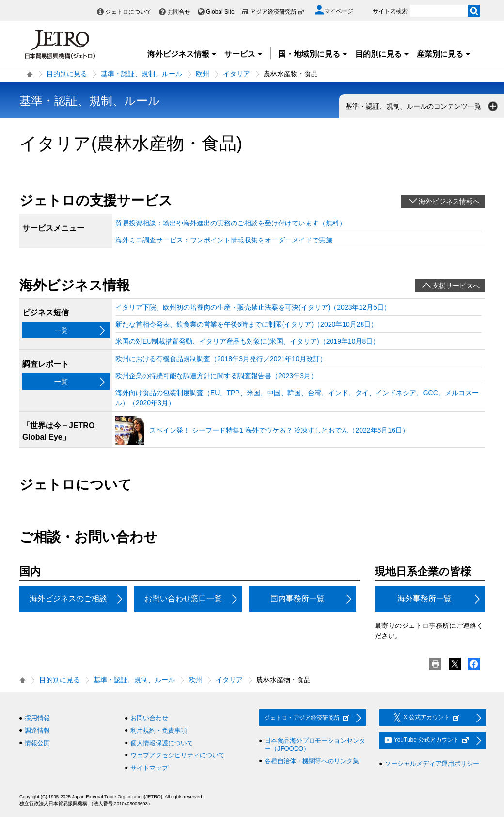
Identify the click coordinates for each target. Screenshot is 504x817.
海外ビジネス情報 (182, 54)
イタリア (236, 74)
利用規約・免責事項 (159, 730)
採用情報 (37, 718)
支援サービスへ (456, 286)
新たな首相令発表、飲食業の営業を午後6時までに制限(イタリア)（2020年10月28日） (246, 324)
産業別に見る (444, 54)
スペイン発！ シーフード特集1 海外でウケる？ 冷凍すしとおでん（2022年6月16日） (279, 430)
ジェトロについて (128, 12)
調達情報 (37, 730)
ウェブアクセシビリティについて (178, 755)
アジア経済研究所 (277, 12)
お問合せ (179, 12)
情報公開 (37, 743)
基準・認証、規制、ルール (142, 74)
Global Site (220, 12)
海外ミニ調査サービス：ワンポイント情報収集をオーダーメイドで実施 (224, 240)
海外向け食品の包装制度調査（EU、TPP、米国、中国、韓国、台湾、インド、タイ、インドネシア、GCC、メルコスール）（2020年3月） (297, 398)
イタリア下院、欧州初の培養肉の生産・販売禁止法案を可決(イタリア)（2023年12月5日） (253, 307)
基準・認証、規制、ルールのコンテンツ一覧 (423, 106)
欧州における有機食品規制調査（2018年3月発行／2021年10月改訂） (221, 359)
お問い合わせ (149, 718)
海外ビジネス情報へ (449, 201)
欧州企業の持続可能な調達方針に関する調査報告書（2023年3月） (216, 376)
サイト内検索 (390, 11)
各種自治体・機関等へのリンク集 (312, 761)
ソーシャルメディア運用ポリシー (432, 763)
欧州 (203, 74)
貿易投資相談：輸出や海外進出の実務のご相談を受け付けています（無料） (231, 223)
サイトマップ (149, 768)
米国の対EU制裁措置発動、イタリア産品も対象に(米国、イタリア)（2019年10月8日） (247, 341)
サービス (244, 54)
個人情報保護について (162, 743)
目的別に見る (382, 54)
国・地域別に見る (313, 54)
